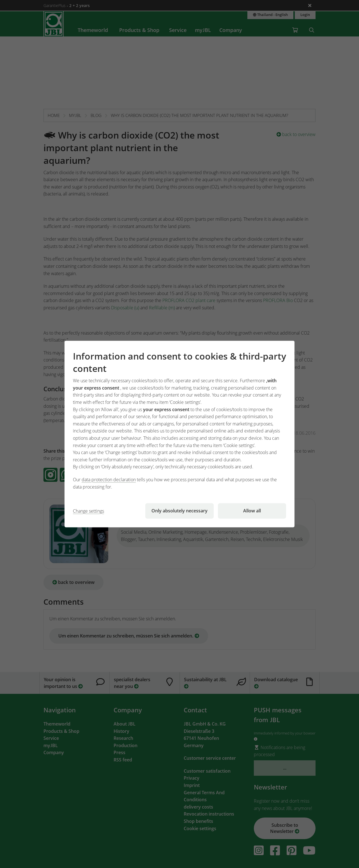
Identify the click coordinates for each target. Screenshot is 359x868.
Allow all (252, 511)
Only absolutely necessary (179, 511)
